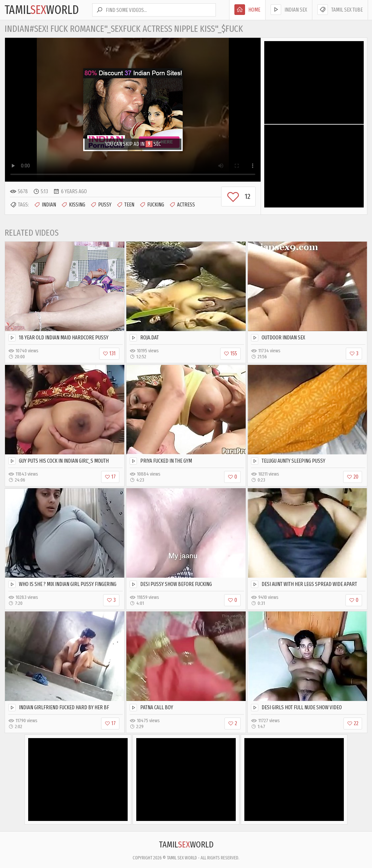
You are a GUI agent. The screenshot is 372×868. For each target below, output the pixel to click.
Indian (45, 205)
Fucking (152, 205)
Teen (125, 205)
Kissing (73, 205)
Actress (182, 205)
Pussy (101, 205)
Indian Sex (289, 10)
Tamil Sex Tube (340, 10)
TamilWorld (42, 10)
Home (247, 10)
